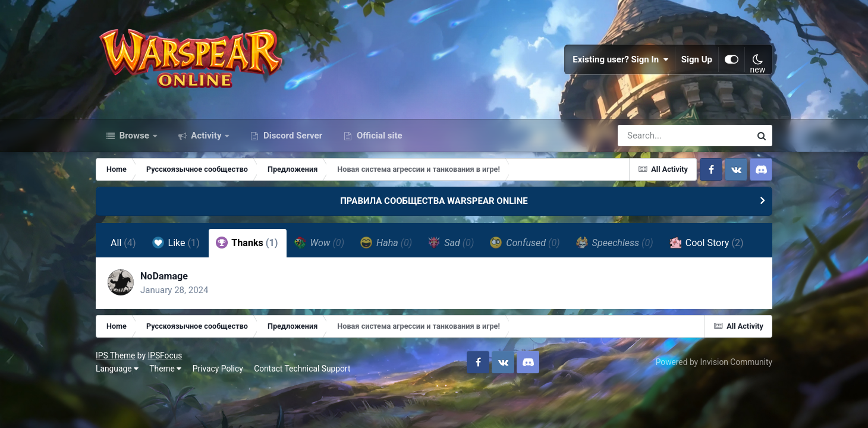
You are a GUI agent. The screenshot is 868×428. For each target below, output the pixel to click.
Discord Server (292, 136)
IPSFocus (165, 355)
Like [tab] (176, 243)
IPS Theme (115, 355)
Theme (165, 369)
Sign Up (697, 59)
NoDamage (164, 276)
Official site (378, 136)
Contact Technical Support (302, 369)
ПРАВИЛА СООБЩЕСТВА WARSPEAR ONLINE (434, 201)
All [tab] (123, 243)
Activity (207, 136)
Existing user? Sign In (621, 59)
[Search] (650, 136)
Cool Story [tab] (707, 243)
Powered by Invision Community (714, 362)
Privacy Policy (218, 369)
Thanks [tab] (247, 243)
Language (117, 369)
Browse (134, 136)
